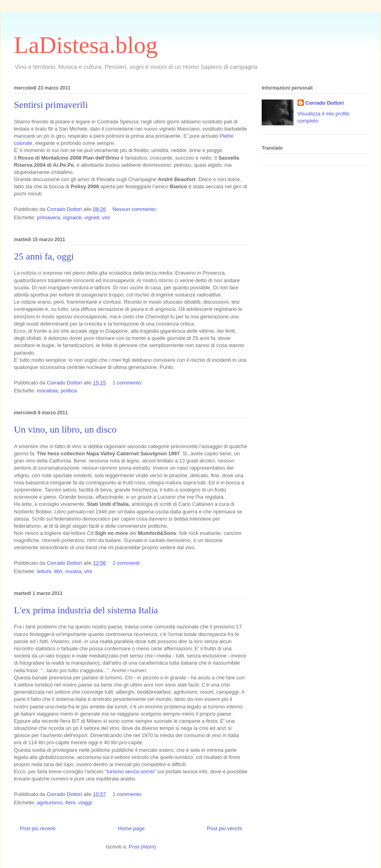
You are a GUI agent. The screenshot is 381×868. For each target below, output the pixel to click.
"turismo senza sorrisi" (130, 771)
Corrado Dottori (325, 103)
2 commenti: (127, 563)
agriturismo (50, 803)
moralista (48, 391)
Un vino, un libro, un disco (65, 429)
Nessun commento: (136, 209)
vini (106, 217)
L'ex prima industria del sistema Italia (86, 610)
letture (44, 571)
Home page (131, 828)
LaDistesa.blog (86, 45)
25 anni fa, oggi (44, 256)
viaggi (85, 803)
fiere (70, 803)
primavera (49, 217)
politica (69, 391)
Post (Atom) (143, 847)
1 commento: (128, 383)
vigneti (92, 217)
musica (73, 571)
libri (58, 571)
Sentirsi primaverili (51, 105)
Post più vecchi (225, 828)
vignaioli (72, 217)
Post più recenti (38, 828)
